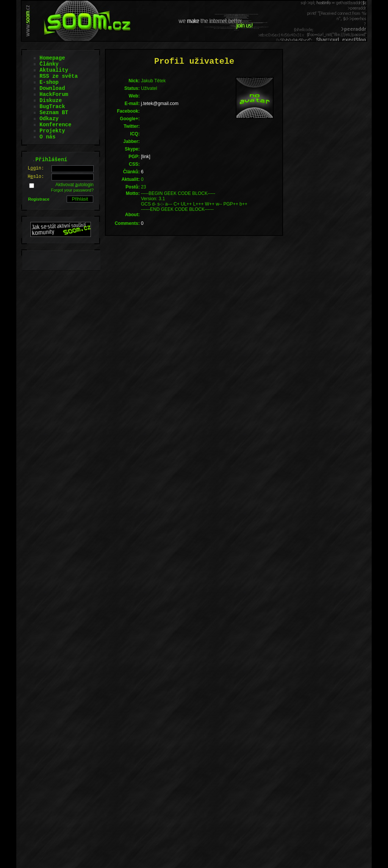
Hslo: (36, 177)
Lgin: (36, 168)
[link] (146, 157)
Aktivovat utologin (74, 185)
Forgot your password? (73, 190)
